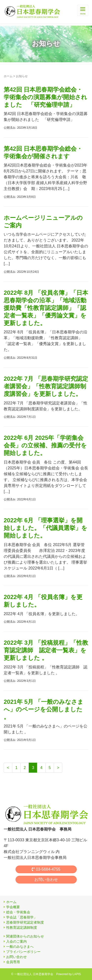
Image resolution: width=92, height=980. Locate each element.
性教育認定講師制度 (22, 927)
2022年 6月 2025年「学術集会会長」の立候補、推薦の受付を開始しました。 (45, 445)
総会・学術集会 (18, 912)
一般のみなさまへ (20, 947)
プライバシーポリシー (23, 952)
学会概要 (13, 907)
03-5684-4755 (46, 869)
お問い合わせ (46, 880)
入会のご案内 (16, 941)
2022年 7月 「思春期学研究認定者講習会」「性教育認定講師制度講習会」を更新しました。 (46, 386)
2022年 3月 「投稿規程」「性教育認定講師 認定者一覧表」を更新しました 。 (46, 650)
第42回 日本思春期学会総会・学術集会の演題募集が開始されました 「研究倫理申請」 (45, 97)
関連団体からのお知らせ (25, 936)
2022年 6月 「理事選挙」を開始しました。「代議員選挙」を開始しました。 (46, 528)
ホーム (8, 76)
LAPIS (76, 974)
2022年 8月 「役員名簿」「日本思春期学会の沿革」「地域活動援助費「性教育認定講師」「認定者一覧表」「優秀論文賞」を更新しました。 (46, 308)
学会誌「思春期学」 (22, 917)
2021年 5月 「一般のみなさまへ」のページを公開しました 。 (44, 709)
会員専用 (13, 962)
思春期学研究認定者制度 (25, 922)
